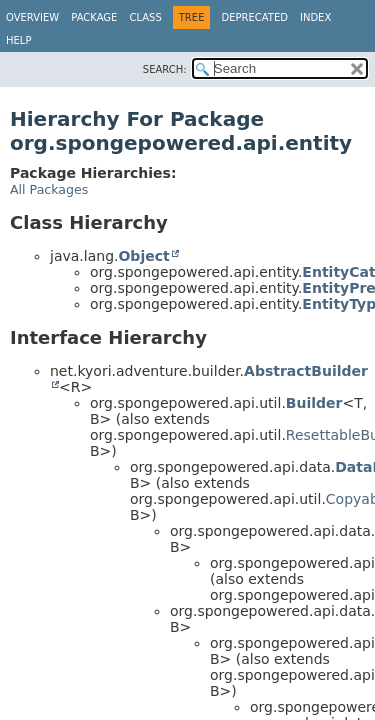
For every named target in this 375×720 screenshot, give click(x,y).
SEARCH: (165, 69)
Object (143, 256)
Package (94, 17)
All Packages (49, 189)
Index (315, 17)
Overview (32, 17)
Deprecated (254, 17)
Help (18, 40)
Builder (314, 403)
